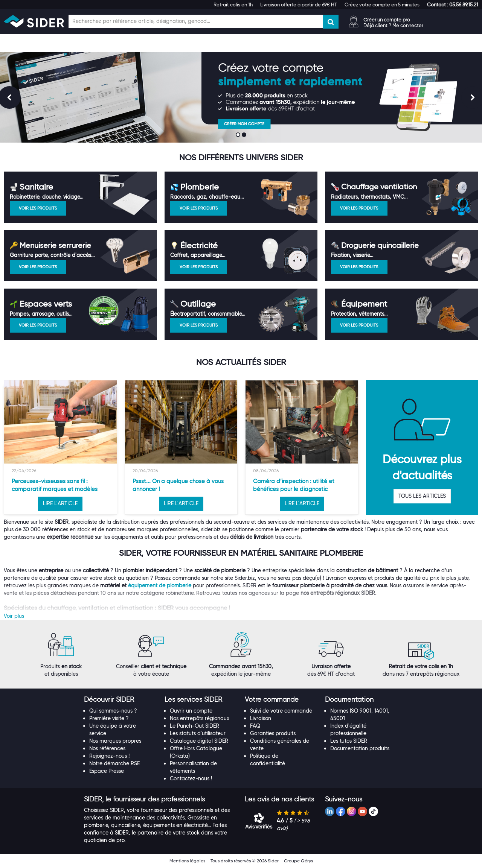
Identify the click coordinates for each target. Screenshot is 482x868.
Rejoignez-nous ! (109, 756)
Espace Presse (107, 771)
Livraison (261, 718)
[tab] (120, 700)
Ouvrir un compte (191, 711)
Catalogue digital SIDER (199, 741)
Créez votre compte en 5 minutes (382, 5)
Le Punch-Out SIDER (194, 726)
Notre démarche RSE (114, 763)
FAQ (255, 726)
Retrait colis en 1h (233, 5)
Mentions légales (187, 861)
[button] (453, 5)
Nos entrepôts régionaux (200, 718)
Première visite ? (109, 718)
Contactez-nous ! (191, 778)
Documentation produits (360, 748)
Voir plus (14, 616)
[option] (60, 447)
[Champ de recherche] (196, 21)
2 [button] (245, 135)
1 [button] (239, 135)
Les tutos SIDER (349, 741)
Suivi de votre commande (281, 711)
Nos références (107, 748)
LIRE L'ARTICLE (60, 503)
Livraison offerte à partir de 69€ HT (299, 5)
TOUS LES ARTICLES (422, 496)
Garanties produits (273, 733)
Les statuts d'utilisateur (198, 733)
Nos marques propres (115, 741)
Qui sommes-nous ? (113, 711)
